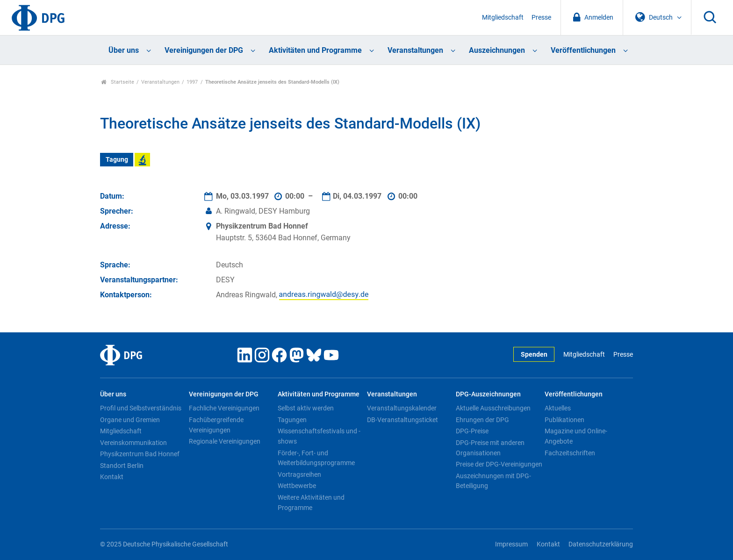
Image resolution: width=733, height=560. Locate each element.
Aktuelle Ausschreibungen (493, 408)
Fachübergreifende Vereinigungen (216, 425)
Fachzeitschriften (570, 453)
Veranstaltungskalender (402, 408)
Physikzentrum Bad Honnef (140, 454)
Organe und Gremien (130, 420)
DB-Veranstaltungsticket (402, 420)
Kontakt (112, 477)
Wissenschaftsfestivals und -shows (319, 436)
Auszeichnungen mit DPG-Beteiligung (493, 481)
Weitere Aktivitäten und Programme (311, 503)
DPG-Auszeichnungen (488, 394)
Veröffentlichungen (583, 50)
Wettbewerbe (297, 486)
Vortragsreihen (299, 474)
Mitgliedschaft (503, 18)
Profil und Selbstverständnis (141, 408)
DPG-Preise (472, 431)
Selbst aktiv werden (306, 408)
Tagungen (292, 420)
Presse (541, 18)
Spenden (534, 355)
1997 (192, 82)
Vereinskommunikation (133, 443)
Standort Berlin (122, 466)
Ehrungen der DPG (482, 420)
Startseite (118, 82)
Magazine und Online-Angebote (576, 436)
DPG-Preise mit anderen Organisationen (490, 448)
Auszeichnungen (497, 50)
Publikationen (564, 420)
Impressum (511, 544)
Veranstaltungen (415, 50)
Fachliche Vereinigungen (224, 408)
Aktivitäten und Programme (315, 50)
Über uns (124, 50)
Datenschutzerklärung (601, 544)
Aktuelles (558, 408)
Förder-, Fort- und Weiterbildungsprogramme (316, 458)
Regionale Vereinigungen (225, 441)
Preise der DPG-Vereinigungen (499, 464)
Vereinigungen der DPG (204, 50)
